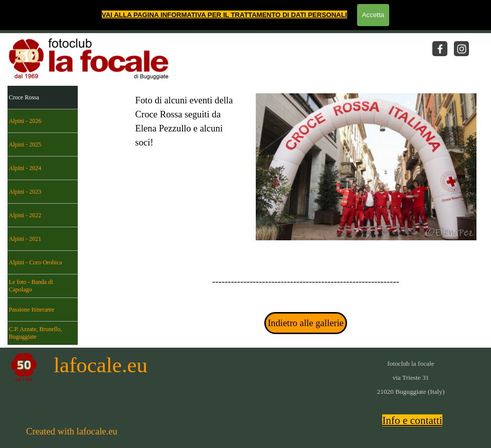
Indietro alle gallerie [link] (306, 323)
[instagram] (461, 49)
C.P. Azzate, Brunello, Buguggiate (36, 333)
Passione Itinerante (32, 310)
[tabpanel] (186, 150)
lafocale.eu (101, 365)
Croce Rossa (24, 97)
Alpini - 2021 (25, 239)
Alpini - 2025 (25, 144)
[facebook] (440, 49)
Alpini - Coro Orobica (36, 262)
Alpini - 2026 (25, 121)
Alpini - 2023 (25, 192)
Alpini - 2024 (25, 168)
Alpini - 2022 (25, 215)
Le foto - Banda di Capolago (31, 286)
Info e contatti (412, 420)
